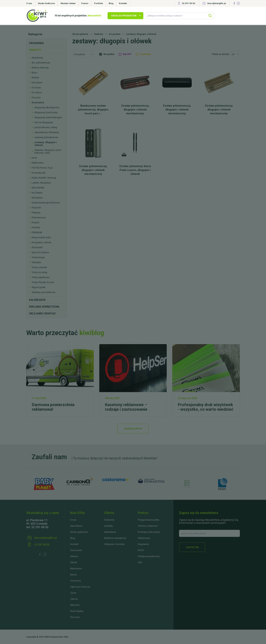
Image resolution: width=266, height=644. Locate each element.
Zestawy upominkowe (43, 292)
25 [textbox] (233, 54)
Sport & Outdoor (40, 252)
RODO (141, 550)
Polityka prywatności (149, 556)
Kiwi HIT (127, 54)
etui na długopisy (44, 122)
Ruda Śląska (77, 611)
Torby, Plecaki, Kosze (43, 282)
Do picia (36, 97)
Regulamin (143, 544)
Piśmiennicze (39, 218)
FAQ (140, 562)
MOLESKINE (38, 188)
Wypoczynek (39, 287)
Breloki (35, 78)
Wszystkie (109, 54)
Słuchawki (37, 247)
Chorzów (75, 617)
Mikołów (75, 605)
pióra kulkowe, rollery (46, 127)
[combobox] (83, 54)
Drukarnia (36, 43)
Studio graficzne (79, 532)
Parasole (36, 208)
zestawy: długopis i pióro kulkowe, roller (48, 151)
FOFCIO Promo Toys (42, 168)
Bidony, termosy (40, 68)
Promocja (145, 54)
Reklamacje (144, 538)
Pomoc (85, 3)
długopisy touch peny (46, 112)
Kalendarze (37, 300)
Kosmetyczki (39, 173)
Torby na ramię (39, 272)
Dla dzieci (37, 83)
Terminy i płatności (148, 526)
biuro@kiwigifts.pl (217, 3)
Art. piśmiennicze (41, 63)
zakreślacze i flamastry (47, 132)
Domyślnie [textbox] (79, 54)
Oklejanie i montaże (114, 544)
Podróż (35, 223)
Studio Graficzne (46, 3)
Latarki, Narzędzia (41, 183)
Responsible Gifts (41, 237)
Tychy (73, 593)
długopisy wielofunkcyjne (48, 117)
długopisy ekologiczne (47, 107)
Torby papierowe (41, 277)
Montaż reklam (68, 3)
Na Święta (37, 193)
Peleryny (36, 213)
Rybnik (74, 562)
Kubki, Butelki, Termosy (44, 178)
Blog (111, 3)
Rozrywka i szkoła (41, 242)
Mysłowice (76, 568)
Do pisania (38, 102)
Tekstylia (36, 262)
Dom (34, 158)
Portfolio (99, 3)
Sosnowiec (76, 550)
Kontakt (123, 3)
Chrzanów (76, 581)
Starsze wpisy (133, 429)
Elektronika (38, 163)
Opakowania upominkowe (46, 203)
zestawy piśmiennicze (46, 137)
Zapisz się (192, 547)
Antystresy (37, 58)
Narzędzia (37, 198)
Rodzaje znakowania (149, 532)
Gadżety (35, 50)
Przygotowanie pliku (149, 520)
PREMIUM (37, 232)
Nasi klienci (76, 526)
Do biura (36, 88)
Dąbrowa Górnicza (80, 587)
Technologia (38, 257)
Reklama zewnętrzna (44, 307)
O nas (29, 3)
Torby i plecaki (39, 267)
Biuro (34, 73)
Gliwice (74, 556)
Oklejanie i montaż (42, 314)
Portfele (36, 227)
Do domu (37, 92)
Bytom (74, 575)
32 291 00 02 (188, 3)
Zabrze (74, 599)
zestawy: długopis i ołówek (46, 144)
